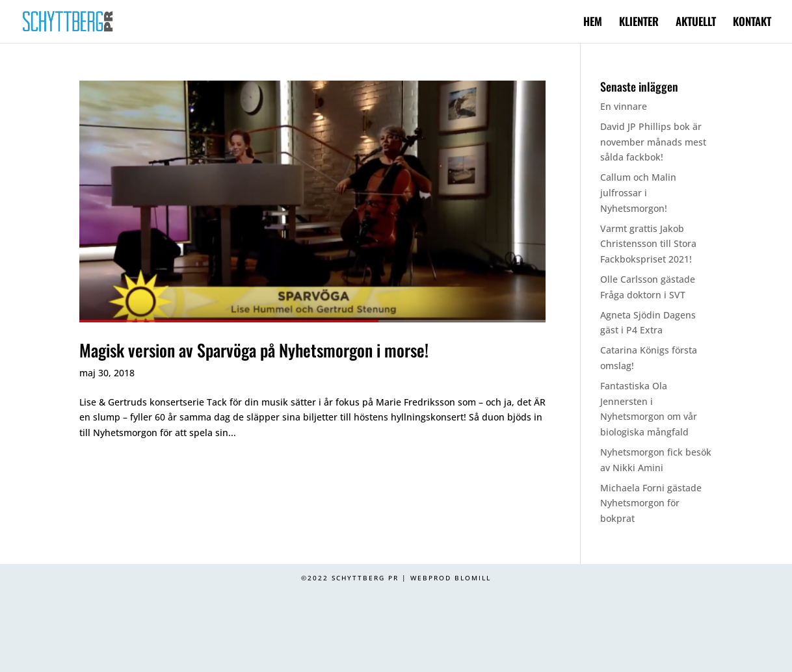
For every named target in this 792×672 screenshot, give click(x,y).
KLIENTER (639, 23)
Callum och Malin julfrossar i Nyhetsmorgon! (638, 193)
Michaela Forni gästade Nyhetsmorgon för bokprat (651, 503)
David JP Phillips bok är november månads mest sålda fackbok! (653, 142)
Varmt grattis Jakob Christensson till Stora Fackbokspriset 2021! (648, 244)
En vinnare (624, 106)
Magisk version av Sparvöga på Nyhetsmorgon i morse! (254, 350)
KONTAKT (752, 23)
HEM (593, 23)
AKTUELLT (696, 23)
